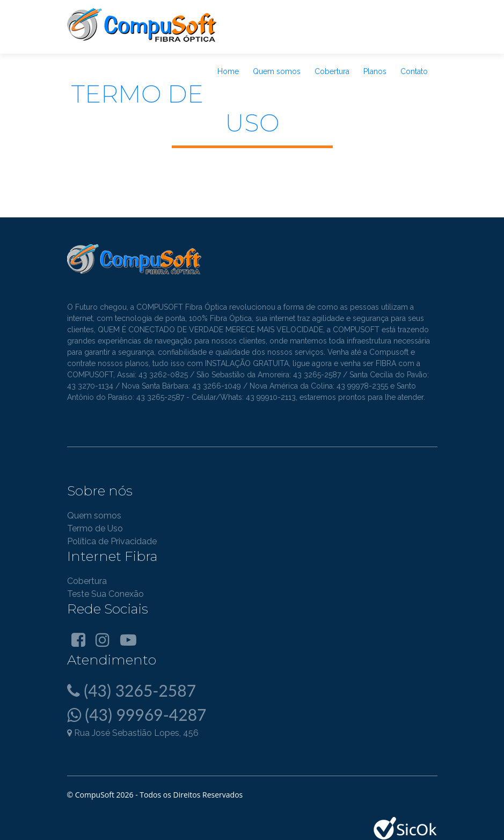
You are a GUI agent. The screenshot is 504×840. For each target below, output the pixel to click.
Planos (375, 71)
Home (228, 71)
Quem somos (277, 71)
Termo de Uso (95, 528)
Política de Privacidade (112, 541)
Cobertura (332, 71)
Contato (414, 71)
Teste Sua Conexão (105, 594)
